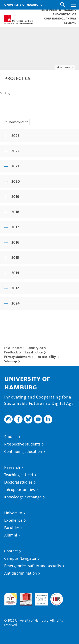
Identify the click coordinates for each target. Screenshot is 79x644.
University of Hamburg (23, 4)
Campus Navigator (20, 558)
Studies (11, 437)
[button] (63, 5)
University (13, 513)
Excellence (13, 520)
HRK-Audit (39, 597)
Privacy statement (17, 357)
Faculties (12, 528)
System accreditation (57, 597)
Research (12, 467)
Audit (24, 595)
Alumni (11, 535)
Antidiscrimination (21, 573)
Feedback (11, 352)
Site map (11, 361)
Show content (18, 122)
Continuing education (23, 452)
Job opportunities (19, 490)
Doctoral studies (18, 482)
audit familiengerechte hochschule (11, 599)
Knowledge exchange (23, 497)
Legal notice (34, 352)
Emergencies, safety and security (33, 566)
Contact (11, 551)
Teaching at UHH (19, 475)
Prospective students (22, 444)
